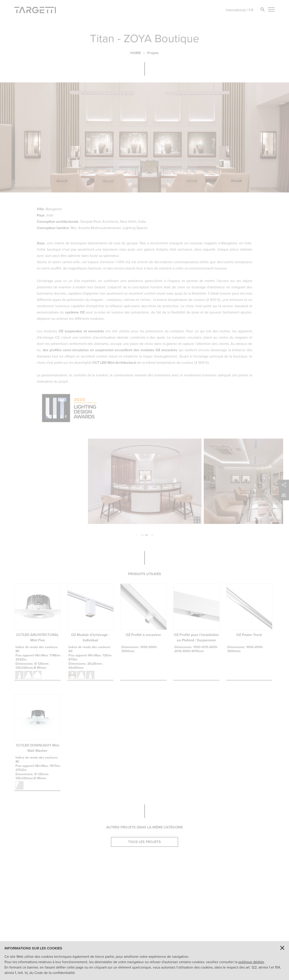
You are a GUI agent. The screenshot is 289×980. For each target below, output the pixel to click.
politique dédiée (251, 962)
